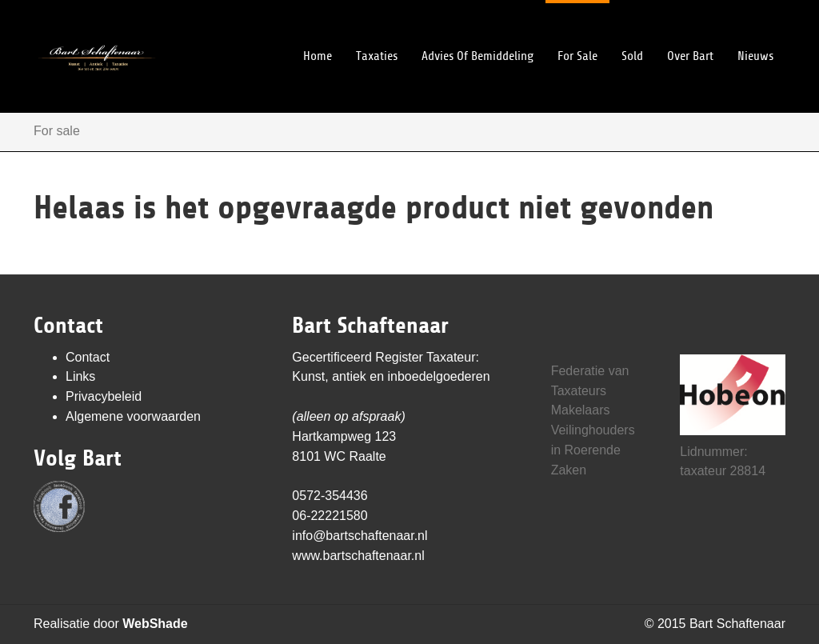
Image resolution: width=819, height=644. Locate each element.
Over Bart (690, 32)
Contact (88, 357)
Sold (632, 32)
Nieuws (755, 32)
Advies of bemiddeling (477, 32)
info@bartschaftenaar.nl (360, 536)
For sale (577, 32)
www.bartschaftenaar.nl (358, 556)
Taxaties (377, 32)
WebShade (155, 624)
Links (80, 376)
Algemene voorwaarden (133, 416)
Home (318, 32)
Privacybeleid (104, 396)
